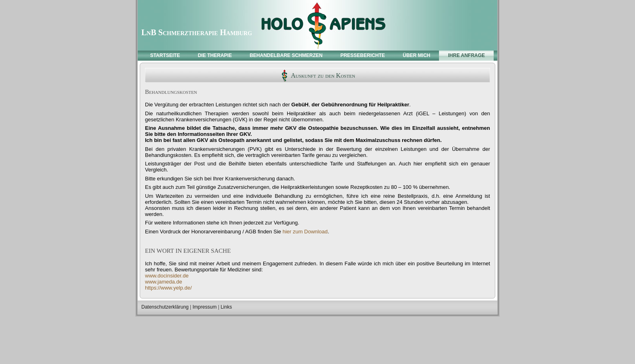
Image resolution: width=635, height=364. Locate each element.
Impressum (205, 307)
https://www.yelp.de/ (168, 288)
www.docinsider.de (167, 276)
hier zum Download (305, 232)
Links (226, 307)
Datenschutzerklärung (165, 307)
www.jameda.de (164, 282)
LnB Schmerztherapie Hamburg (197, 32)
